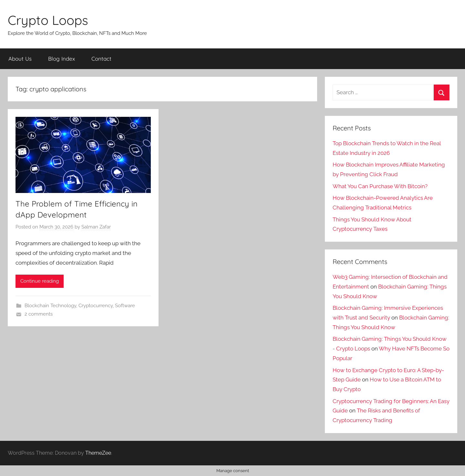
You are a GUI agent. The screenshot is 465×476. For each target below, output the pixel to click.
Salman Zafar (96, 227)
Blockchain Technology (50, 306)
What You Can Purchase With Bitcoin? (380, 186)
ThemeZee (98, 453)
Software (125, 306)
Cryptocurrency (96, 306)
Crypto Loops (48, 20)
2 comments (39, 314)
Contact (101, 59)
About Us (20, 59)
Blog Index (62, 59)
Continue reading (40, 281)
